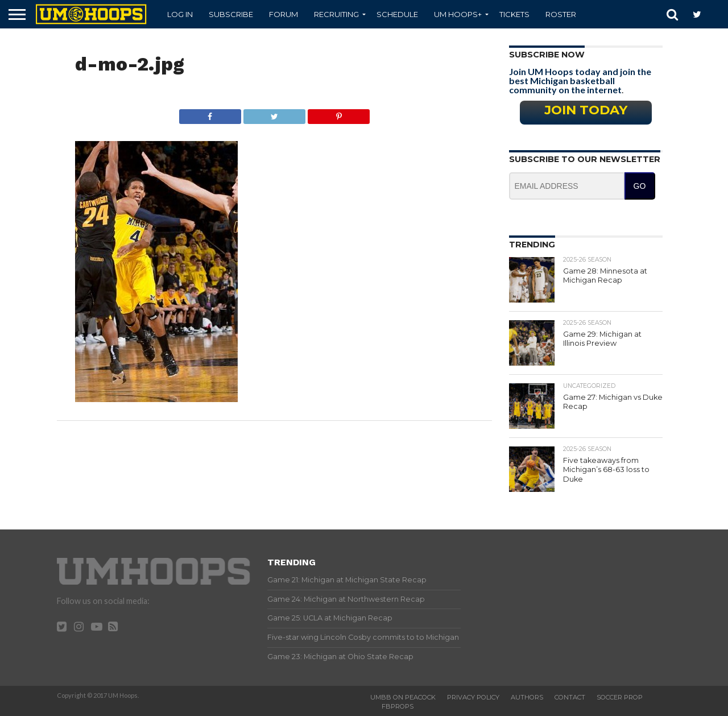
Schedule (397, 14)
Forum (284, 14)
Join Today (586, 110)
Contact (570, 697)
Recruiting (336, 14)
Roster (561, 14)
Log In (180, 14)
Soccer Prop (620, 697)
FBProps (398, 706)
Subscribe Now (547, 55)
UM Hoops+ (458, 14)
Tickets (514, 14)
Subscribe (231, 14)
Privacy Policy (473, 697)
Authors (527, 697)
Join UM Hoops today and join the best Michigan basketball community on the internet (580, 80)
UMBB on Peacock (403, 697)
